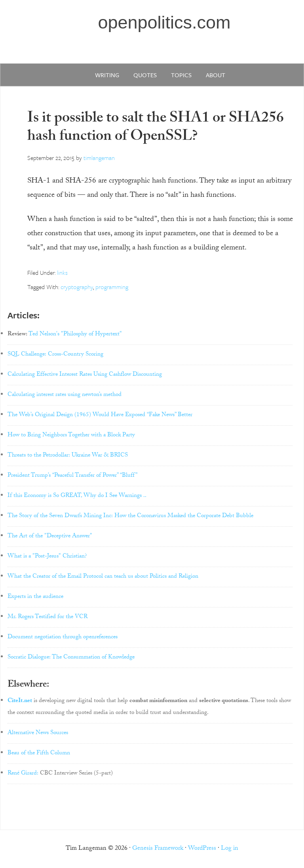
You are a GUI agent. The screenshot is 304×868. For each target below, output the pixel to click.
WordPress (202, 849)
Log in (230, 849)
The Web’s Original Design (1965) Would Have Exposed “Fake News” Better (100, 415)
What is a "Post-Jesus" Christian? (47, 557)
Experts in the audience (35, 597)
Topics (181, 75)
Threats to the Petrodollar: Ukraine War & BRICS (68, 456)
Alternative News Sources (38, 733)
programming (112, 287)
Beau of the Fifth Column (39, 754)
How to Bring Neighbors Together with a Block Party (71, 436)
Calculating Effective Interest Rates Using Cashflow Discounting (85, 375)
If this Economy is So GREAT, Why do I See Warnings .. (77, 496)
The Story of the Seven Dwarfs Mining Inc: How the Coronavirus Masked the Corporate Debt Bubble (130, 516)
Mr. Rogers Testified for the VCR (47, 617)
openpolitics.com (164, 22)
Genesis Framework (158, 849)
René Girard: (23, 774)
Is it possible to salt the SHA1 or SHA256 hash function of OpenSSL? (156, 128)
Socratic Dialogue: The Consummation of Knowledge (71, 658)
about (216, 75)
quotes (145, 75)
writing (107, 75)
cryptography (77, 287)
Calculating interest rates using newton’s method (65, 395)
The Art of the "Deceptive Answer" (50, 537)
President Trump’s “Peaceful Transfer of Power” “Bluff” (72, 476)
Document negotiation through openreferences (63, 638)
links (62, 272)
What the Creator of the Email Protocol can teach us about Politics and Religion (103, 577)
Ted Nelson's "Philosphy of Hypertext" (75, 335)
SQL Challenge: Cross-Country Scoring (55, 355)
